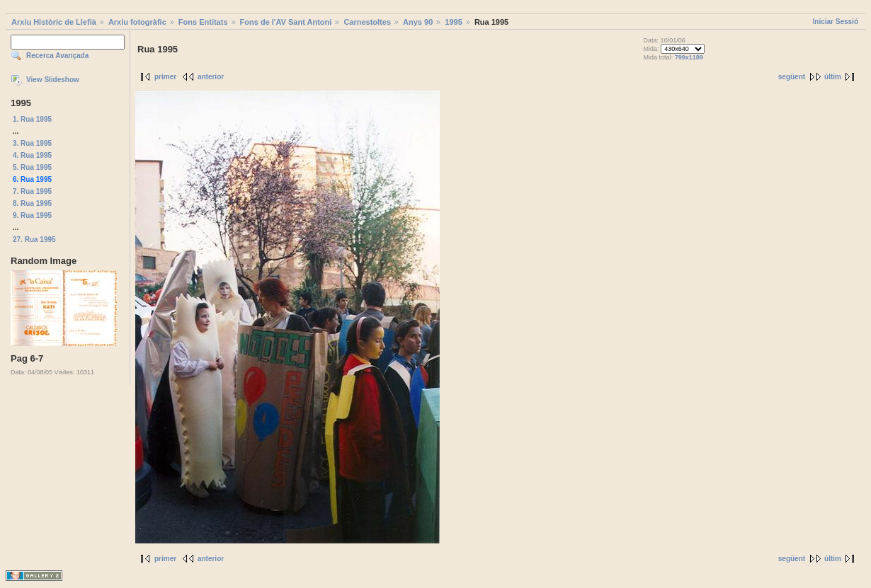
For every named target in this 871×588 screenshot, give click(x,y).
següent (792, 77)
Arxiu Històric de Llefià (54, 22)
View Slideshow (53, 80)
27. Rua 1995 (34, 240)
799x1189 (689, 57)
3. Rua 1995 (32, 143)
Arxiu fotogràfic (137, 22)
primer (165, 77)
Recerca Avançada (57, 56)
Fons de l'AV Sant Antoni (286, 22)
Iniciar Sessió (836, 22)
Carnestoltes (367, 22)
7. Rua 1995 (32, 191)
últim (833, 77)
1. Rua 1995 (32, 119)
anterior (211, 77)
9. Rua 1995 (32, 215)
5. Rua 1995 (32, 167)
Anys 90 (418, 22)
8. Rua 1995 (32, 203)
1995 (453, 22)
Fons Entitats (203, 22)
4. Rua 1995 (32, 155)
